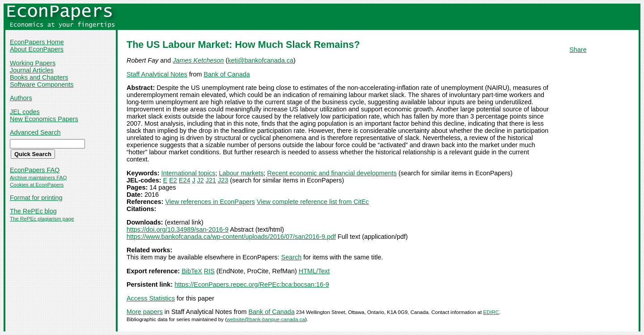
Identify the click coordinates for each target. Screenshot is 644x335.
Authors (21, 98)
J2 (201, 180)
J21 (211, 180)
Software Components (42, 85)
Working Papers (33, 63)
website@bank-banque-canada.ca (266, 319)
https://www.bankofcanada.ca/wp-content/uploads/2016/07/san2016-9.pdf (231, 237)
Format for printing (36, 198)
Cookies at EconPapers (37, 185)
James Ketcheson (198, 60)
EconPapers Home (37, 42)
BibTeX (192, 271)
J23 (223, 180)
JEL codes (25, 112)
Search (292, 257)
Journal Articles (32, 70)
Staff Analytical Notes (157, 74)
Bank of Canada (227, 74)
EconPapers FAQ (35, 170)
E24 (185, 180)
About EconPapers (37, 49)
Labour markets (241, 173)
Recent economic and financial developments (332, 173)
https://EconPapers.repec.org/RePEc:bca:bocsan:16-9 (252, 284)
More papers (145, 312)
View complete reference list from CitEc (313, 202)
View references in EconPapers (210, 202)
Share (578, 50)
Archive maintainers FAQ (38, 178)
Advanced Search (35, 132)
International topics (189, 173)
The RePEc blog (33, 211)
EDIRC (491, 312)
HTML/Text (314, 271)
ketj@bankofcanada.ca (261, 60)
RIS (209, 271)
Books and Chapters (39, 77)
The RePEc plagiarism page (42, 219)
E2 (173, 180)
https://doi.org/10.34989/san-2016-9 (178, 229)
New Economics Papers (44, 119)
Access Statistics (151, 298)
